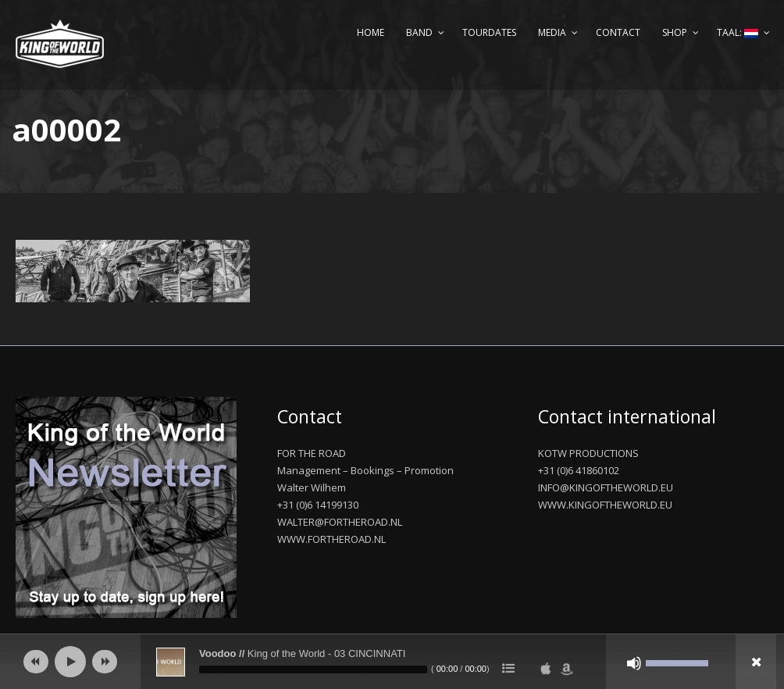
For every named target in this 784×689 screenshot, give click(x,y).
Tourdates (489, 32)
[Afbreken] (634, 663)
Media (552, 32)
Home (371, 32)
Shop (675, 32)
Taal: (738, 32)
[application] (392, 662)
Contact (618, 32)
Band (419, 32)
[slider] (313, 669)
